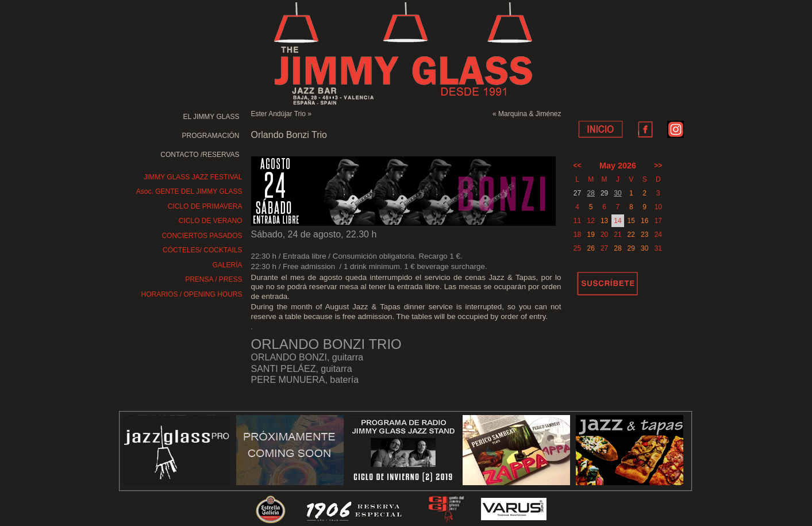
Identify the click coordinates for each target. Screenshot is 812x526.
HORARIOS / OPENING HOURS (191, 294)
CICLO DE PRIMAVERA (205, 206)
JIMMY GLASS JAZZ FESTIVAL (193, 177)
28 (591, 193)
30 (617, 193)
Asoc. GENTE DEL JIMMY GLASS (189, 191)
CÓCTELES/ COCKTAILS (202, 250)
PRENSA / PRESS (213, 279)
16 (644, 221)
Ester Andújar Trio (278, 114)
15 (631, 221)
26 (591, 248)
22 (631, 235)
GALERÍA (227, 265)
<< (578, 166)
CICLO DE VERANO (211, 221)
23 (644, 235)
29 (631, 248)
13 (604, 221)
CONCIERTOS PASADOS (202, 236)
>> (658, 166)
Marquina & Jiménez (530, 114)
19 (591, 235)
